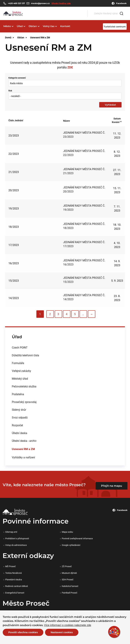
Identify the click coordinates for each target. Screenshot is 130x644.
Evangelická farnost (15, 593)
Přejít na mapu (112, 486)
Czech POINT (20, 347)
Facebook (119, 3)
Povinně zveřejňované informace (77, 538)
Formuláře (18, 363)
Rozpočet (17, 425)
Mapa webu (67, 532)
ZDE (70, 67)
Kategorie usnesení (17, 78)
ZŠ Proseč (67, 566)
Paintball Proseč (70, 593)
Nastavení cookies (62, 632)
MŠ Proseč (10, 566)
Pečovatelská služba (24, 386)
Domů (8, 37)
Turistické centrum (115, 27)
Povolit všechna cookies (23, 632)
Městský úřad (20, 379)
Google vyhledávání (71, 545)
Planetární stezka (14, 579)
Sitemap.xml (11, 532)
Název (67, 121)
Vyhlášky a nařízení (23, 457)
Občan (33, 26)
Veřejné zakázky (21, 371)
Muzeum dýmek (69, 573)
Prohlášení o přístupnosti (17, 538)
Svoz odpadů (20, 417)
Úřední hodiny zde (61, 3)
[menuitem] (65, 348)
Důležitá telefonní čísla (25, 355)
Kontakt (65, 26)
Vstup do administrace (16, 545)
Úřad (20, 26)
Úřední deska (20, 433)
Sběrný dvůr (19, 410)
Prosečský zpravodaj (24, 402)
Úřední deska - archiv (24, 441)
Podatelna (18, 394)
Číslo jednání (16, 120)
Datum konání (117, 120)
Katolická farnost (70, 586)
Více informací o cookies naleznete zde (68, 625)
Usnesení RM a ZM (23, 449)
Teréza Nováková (13, 573)
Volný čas (49, 26)
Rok (10, 91)
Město (7, 26)
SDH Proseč (68, 579)
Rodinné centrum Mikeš (17, 586)
